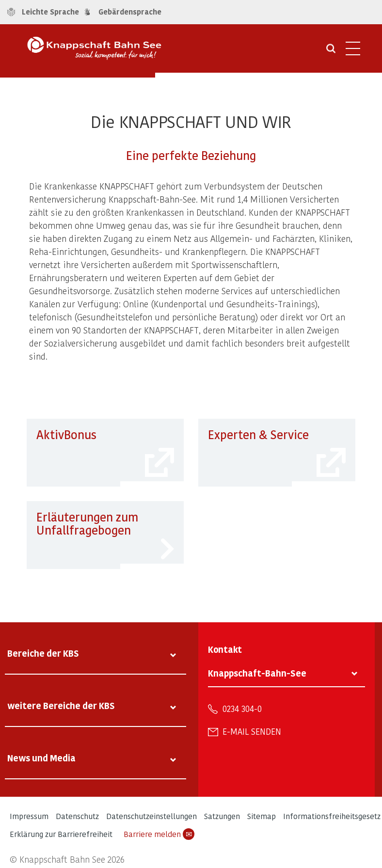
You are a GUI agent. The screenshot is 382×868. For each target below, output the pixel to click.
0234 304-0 (242, 709)
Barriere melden (159, 834)
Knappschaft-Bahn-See (257, 673)
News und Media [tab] (41, 758)
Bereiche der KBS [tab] (43, 653)
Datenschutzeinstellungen (151, 816)
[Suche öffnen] (331, 52)
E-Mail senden (252, 731)
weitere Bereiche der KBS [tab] (61, 705)
